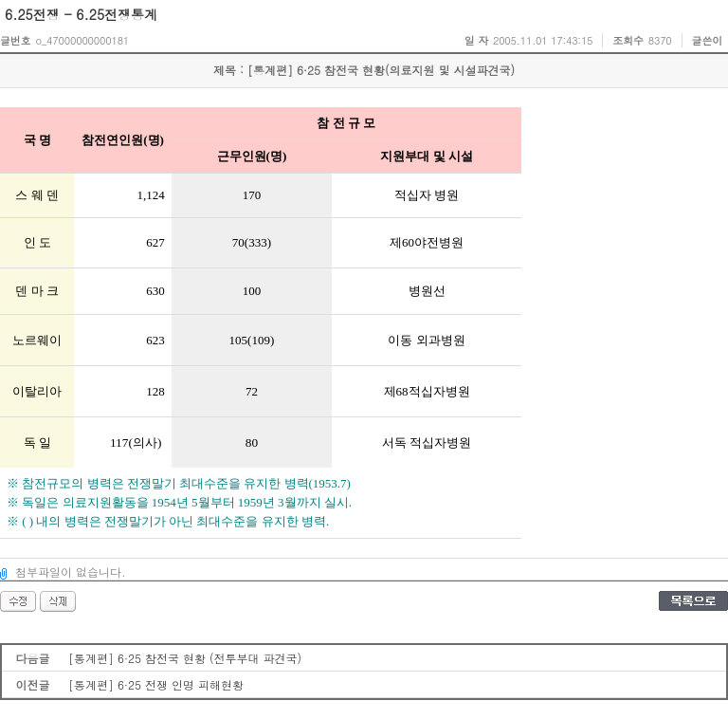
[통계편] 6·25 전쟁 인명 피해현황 (156, 684)
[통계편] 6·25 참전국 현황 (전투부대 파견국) (185, 658)
